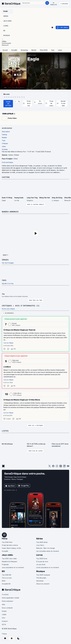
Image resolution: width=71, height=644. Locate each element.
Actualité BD (6, 584)
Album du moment (43, 584)
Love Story (40, 545)
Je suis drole (41, 564)
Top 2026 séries (42, 542)
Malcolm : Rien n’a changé (45, 548)
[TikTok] (61, 467)
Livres (39, 555)
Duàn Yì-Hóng (7, 198)
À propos (5, 594)
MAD (4, 581)
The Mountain (41, 578)
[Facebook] (53, 467)
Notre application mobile (10, 598)
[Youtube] (68, 467)
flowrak (14, 323)
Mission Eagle (32, 55)
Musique (41, 571)
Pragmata (5, 564)
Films (5, 539)
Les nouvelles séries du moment (48, 551)
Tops (4, 280)
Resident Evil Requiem (9, 562)
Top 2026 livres (42, 559)
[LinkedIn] (64, 467)
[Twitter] (50, 467)
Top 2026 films (7, 542)
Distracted (40, 581)
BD (3, 571)
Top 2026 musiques (43, 575)
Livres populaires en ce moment (48, 567)
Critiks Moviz (17, 393)
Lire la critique (8, 343)
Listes (5, 431)
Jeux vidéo (7, 555)
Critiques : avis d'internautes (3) (21, 306)
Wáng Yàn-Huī (45, 198)
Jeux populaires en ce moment (13, 567)
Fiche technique (7, 162)
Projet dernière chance (10, 545)
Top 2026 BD (7, 575)
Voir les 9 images (8, 263)
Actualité (5, 551)
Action (11, 155)
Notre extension (7, 601)
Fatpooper (15, 360)
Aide (3, 604)
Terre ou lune (7, 578)
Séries (39, 539)
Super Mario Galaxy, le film (11, 548)
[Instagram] (57, 467)
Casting (6, 177)
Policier (16, 155)
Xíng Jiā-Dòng (57, 198)
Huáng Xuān (19, 198)
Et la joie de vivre (42, 562)
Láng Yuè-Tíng (32, 198)
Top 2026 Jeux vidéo (9, 559)
